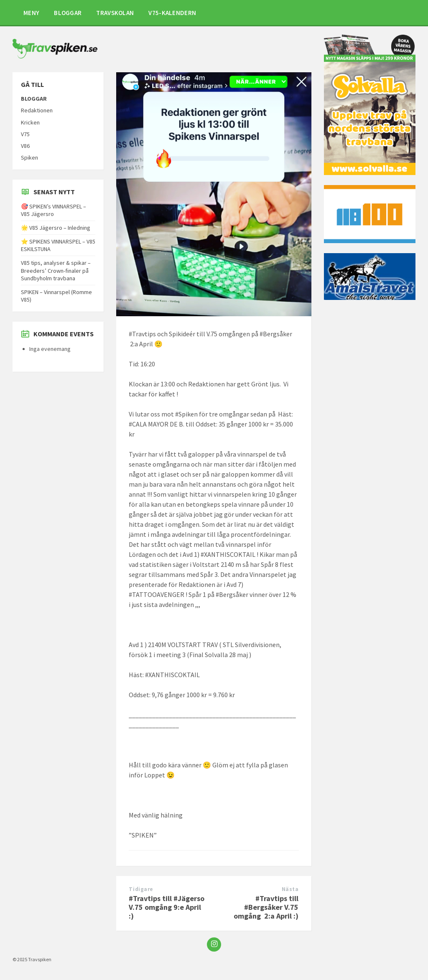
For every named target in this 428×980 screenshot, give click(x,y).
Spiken (29, 157)
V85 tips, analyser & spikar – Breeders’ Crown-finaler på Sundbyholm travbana (56, 270)
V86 (25, 146)
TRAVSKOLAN (115, 13)
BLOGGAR (68, 13)
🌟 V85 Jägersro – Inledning (56, 228)
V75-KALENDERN (172, 13)
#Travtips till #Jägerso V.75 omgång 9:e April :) (167, 907)
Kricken (30, 122)
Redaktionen (37, 110)
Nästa (290, 889)
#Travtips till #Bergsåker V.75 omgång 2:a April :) (266, 907)
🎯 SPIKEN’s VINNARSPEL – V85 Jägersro (53, 210)
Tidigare (141, 889)
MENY (31, 13)
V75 (25, 134)
